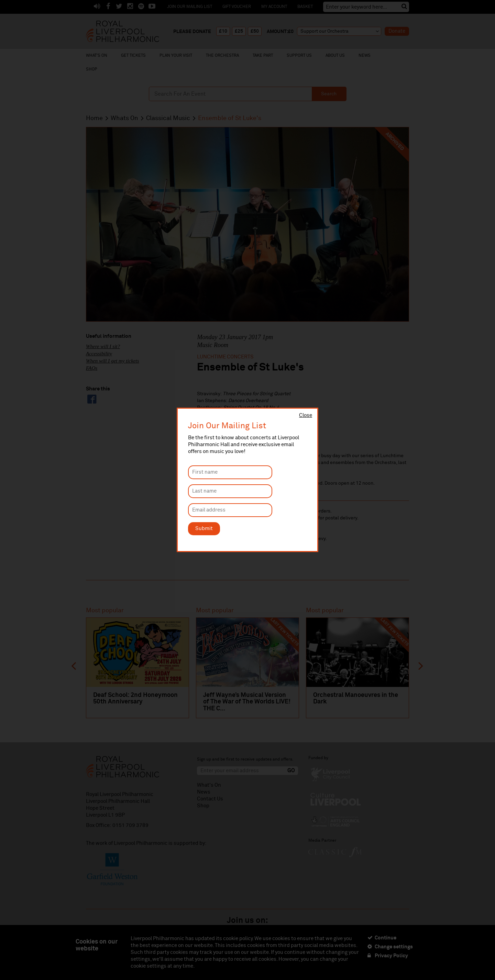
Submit (204, 529)
